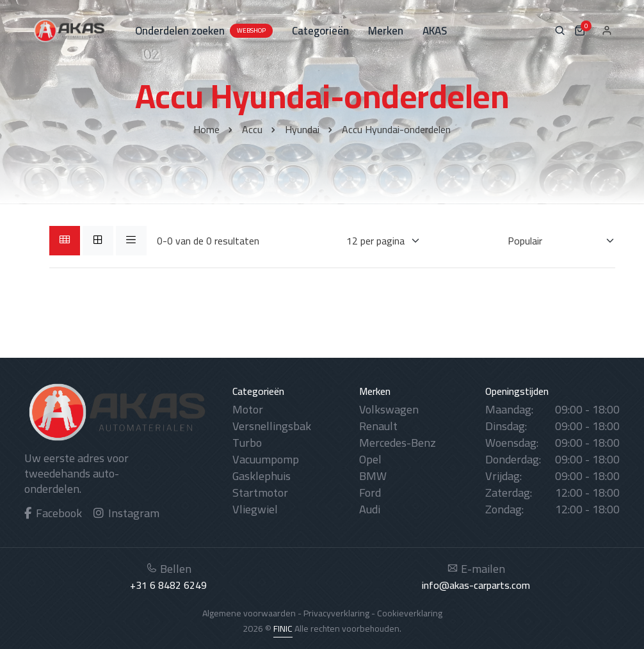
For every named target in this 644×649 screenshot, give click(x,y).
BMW (373, 476)
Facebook (53, 513)
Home (206, 129)
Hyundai (302, 129)
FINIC (283, 629)
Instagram (126, 513)
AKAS (435, 31)
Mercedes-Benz (398, 443)
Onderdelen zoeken (204, 31)
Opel (370, 459)
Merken (386, 31)
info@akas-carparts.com (476, 585)
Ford (370, 493)
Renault (378, 426)
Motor (248, 409)
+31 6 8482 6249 (168, 585)
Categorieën (320, 31)
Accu (252, 129)
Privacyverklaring (336, 613)
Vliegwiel (255, 509)
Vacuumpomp (266, 459)
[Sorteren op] (553, 241)
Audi (370, 509)
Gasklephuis (262, 476)
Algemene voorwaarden (249, 613)
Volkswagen (389, 409)
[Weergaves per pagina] (375, 241)
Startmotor (260, 493)
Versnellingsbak (272, 426)
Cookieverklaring (410, 613)
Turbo (247, 443)
